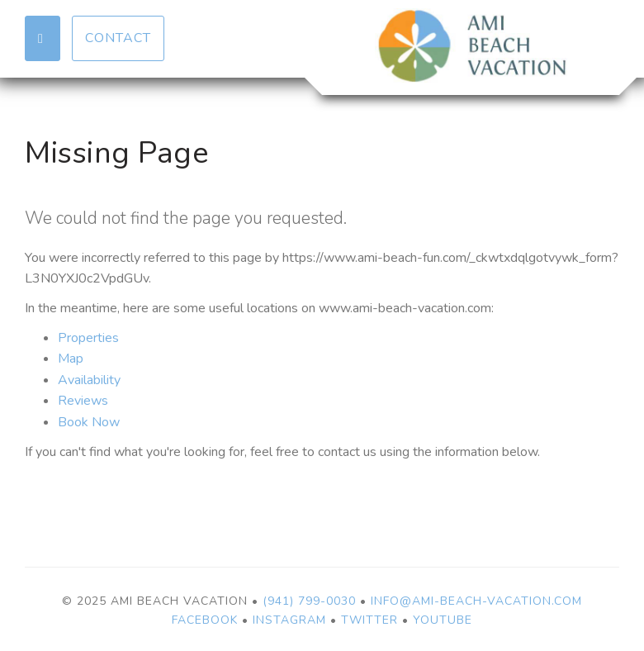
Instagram (289, 620)
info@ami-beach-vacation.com (476, 601)
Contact (118, 38)
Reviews (83, 401)
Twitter (369, 620)
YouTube (443, 620)
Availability (89, 380)
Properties (88, 338)
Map (71, 359)
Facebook (205, 620)
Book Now (89, 422)
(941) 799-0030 (309, 601)
